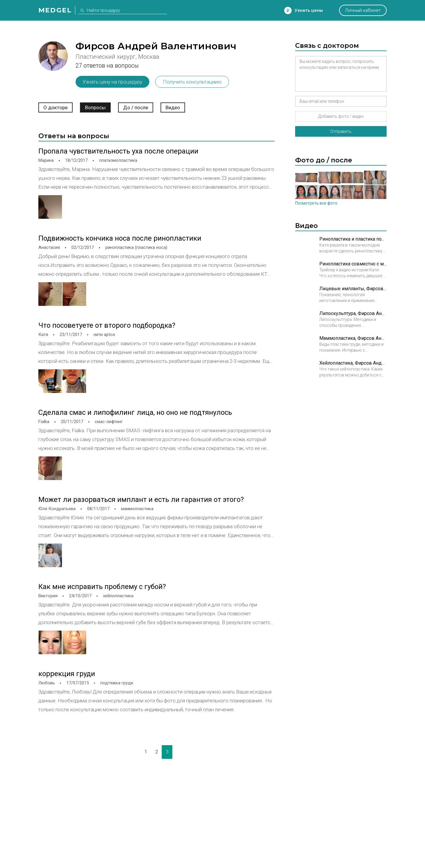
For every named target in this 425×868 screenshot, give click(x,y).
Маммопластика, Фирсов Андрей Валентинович (353, 338)
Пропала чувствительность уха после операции (118, 151)
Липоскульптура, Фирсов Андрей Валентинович (353, 313)
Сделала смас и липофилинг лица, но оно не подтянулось (135, 412)
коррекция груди (67, 674)
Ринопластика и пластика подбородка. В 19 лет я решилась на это (353, 239)
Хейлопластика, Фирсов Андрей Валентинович (353, 363)
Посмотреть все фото (316, 203)
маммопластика (137, 509)
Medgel (55, 10)
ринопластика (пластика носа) (136, 247)
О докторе (55, 107)
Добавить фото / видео (341, 116)
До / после (136, 107)
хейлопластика (118, 596)
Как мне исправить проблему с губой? (102, 587)
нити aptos (104, 335)
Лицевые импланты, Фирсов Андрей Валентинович (353, 289)
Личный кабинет (363, 10)
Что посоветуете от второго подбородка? (107, 325)
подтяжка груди (117, 683)
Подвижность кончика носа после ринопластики (120, 238)
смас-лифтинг (109, 422)
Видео (173, 107)
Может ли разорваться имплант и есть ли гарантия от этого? (141, 500)
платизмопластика (118, 160)
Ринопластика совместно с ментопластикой (353, 264)
